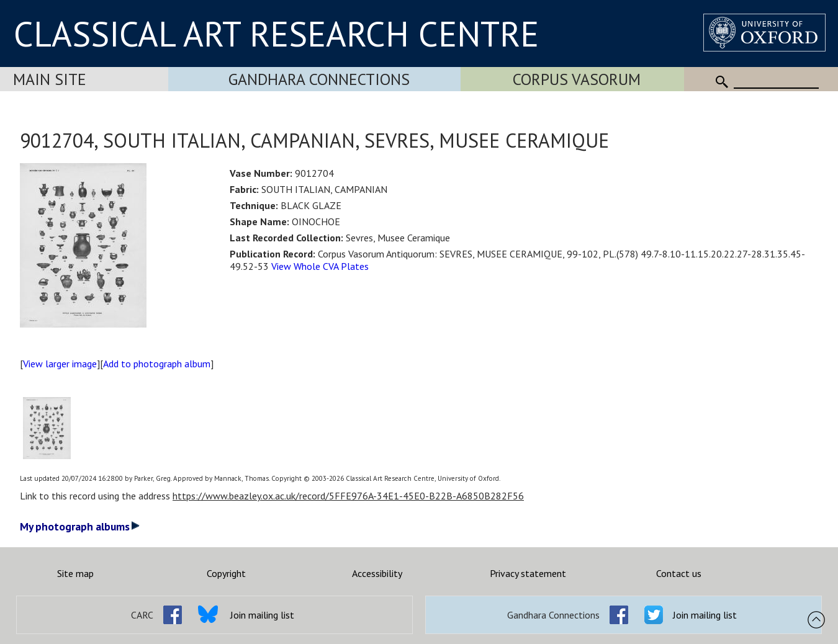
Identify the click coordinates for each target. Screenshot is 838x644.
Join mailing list (262, 615)
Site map (75, 573)
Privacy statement (528, 573)
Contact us (679, 573)
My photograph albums (80, 526)
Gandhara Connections (319, 79)
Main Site (50, 79)
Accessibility (377, 573)
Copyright (226, 573)
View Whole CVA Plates (320, 266)
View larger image (60, 364)
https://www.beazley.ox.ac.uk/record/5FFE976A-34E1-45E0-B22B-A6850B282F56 (348, 496)
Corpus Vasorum (577, 79)
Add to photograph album (157, 364)
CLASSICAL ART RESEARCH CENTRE (276, 34)
